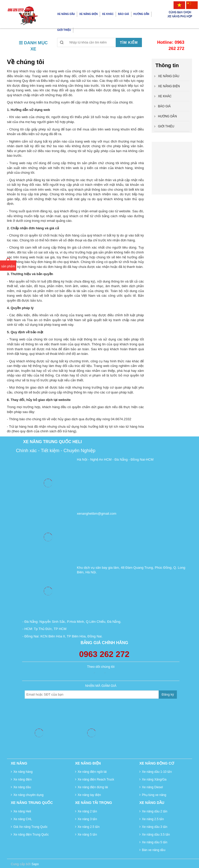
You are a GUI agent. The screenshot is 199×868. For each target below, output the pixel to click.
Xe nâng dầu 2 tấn (155, 811)
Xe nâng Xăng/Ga (154, 779)
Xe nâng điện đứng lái (93, 787)
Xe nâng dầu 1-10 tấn (157, 772)
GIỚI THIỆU (166, 126)
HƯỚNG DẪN (168, 116)
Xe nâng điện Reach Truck (96, 779)
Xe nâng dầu (22, 787)
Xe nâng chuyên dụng (28, 795)
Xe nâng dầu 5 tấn (155, 842)
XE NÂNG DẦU (169, 76)
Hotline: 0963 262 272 (171, 45)
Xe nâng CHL (23, 819)
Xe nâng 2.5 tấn (89, 827)
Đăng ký (168, 694)
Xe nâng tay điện (89, 795)
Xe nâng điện (22, 779)
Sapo (35, 864)
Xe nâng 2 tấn (87, 811)
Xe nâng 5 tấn (87, 835)
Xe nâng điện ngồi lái (92, 772)
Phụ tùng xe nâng (154, 795)
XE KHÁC (165, 96)
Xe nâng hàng (23, 772)
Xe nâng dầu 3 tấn (155, 827)
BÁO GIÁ (164, 106)
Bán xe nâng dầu (154, 850)
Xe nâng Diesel (152, 787)
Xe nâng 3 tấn (87, 819)
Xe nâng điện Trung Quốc (31, 835)
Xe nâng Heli (22, 811)
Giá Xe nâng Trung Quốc (30, 827)
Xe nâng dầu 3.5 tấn (156, 835)
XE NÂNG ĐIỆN (169, 86)
